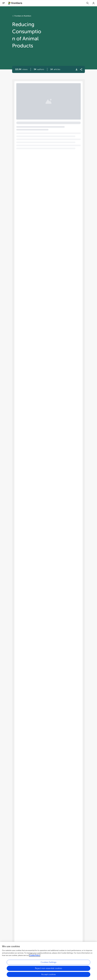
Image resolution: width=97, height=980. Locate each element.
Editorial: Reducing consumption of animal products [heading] (47, 95)
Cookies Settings (48, 963)
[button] (39, 69)
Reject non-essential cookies (48, 969)
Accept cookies (48, 975)
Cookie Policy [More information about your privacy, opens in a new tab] (35, 956)
